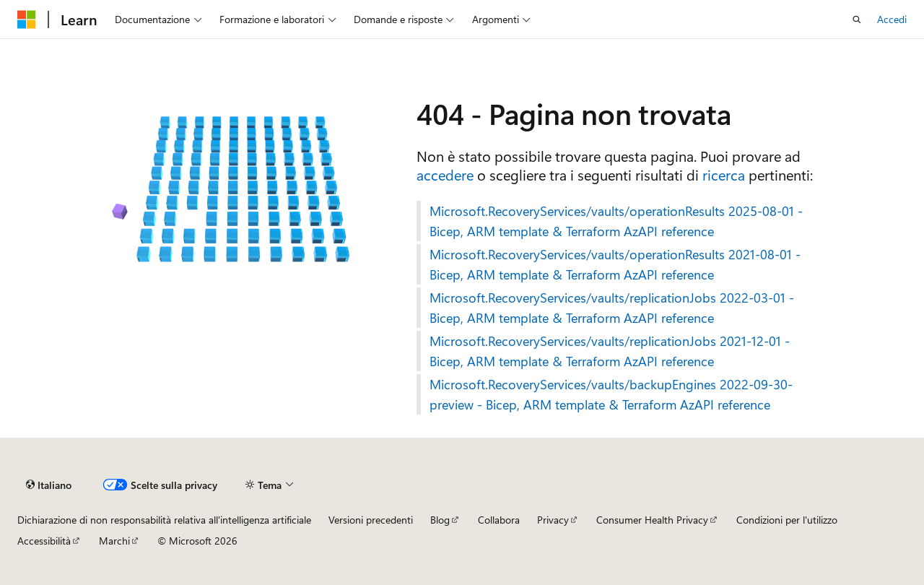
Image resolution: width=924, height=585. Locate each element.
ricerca (724, 174)
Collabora (499, 520)
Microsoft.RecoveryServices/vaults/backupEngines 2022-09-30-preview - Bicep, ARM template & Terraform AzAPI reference (611, 394)
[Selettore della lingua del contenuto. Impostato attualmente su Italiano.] (49, 485)
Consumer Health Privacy (652, 520)
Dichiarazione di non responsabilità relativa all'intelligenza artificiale (164, 520)
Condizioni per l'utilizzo (787, 520)
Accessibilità (44, 541)
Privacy (553, 520)
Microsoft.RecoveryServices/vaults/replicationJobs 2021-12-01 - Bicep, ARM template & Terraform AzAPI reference (610, 351)
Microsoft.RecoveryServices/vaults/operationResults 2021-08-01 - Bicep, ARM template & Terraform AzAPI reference (615, 264)
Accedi (892, 19)
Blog (440, 520)
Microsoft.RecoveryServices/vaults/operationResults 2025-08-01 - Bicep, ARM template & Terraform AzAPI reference (616, 221)
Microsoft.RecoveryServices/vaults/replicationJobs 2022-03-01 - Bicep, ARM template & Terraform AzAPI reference (612, 308)
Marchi (114, 541)
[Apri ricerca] (857, 19)
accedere (445, 174)
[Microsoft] (27, 19)
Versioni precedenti (371, 520)
